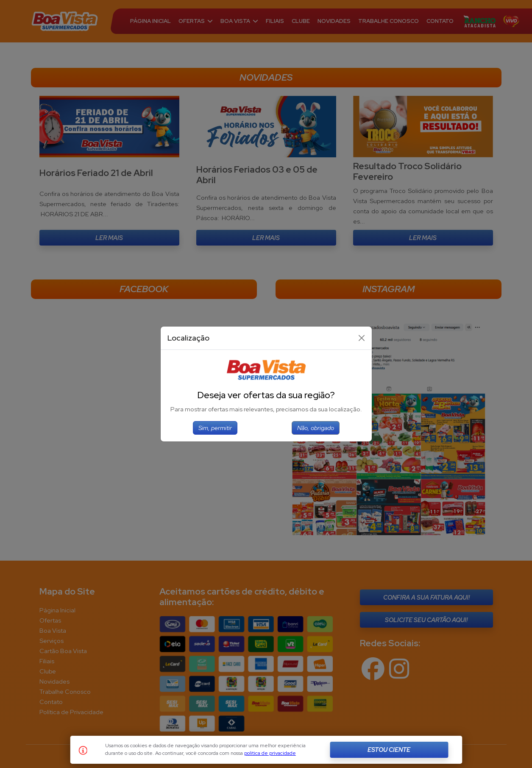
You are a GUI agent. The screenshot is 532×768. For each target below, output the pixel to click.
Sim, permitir (215, 428)
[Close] (362, 338)
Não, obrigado (316, 428)
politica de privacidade (270, 753)
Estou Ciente (389, 750)
